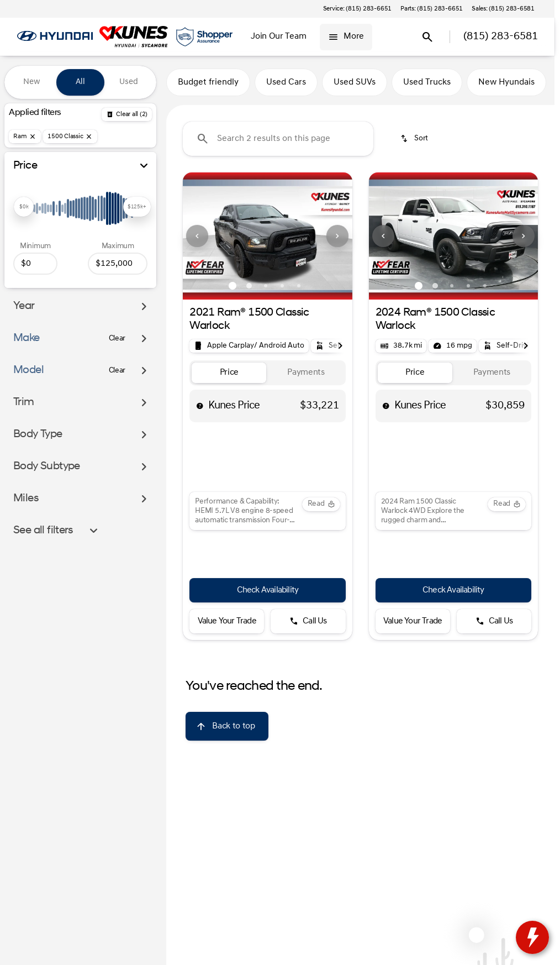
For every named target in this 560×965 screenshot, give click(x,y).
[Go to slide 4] (282, 286)
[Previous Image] (197, 236)
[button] (196, 236)
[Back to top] (227, 726)
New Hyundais (506, 82)
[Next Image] (337, 236)
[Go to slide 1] (233, 286)
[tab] (229, 373)
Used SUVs (355, 82)
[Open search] (427, 37)
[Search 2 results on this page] (278, 139)
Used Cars (286, 82)
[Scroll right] (340, 346)
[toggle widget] (532, 937)
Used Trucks (427, 82)
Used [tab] (129, 82)
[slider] (24, 207)
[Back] (127, 114)
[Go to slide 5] (299, 286)
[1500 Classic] (70, 137)
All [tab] (80, 82)
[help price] (200, 406)
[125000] (118, 264)
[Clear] (117, 339)
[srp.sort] (415, 139)
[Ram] (25, 137)
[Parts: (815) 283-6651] (432, 9)
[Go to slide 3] (266, 286)
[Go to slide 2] (249, 286)
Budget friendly (208, 82)
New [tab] (32, 82)
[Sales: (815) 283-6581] (503, 9)
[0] (35, 264)
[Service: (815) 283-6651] (357, 9)
